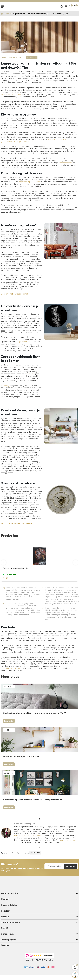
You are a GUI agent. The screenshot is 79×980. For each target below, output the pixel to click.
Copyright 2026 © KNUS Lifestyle (39, 960)
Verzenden (70, 866)
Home (7, 14)
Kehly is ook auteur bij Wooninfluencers (30, 836)
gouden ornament (26, 342)
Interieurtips (35, 853)
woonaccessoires (66, 163)
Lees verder (9, 721)
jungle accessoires (27, 142)
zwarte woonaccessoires (57, 139)
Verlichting (5, 386)
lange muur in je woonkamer (30, 182)
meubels (29, 374)
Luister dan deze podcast (68, 840)
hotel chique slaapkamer (11, 668)
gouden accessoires (9, 142)
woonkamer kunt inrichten (11, 95)
